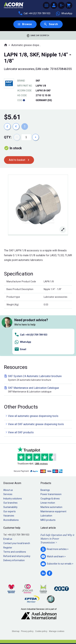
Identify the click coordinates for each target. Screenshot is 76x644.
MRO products (48, 520)
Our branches (10, 503)
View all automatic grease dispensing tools (33, 416)
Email (20, 349)
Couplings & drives (50, 499)
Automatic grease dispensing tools (27, 45)
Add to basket (17, 160)
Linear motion (48, 503)
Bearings (45, 490)
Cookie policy (41, 631)
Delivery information (14, 560)
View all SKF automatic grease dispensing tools (36, 424)
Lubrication (46, 516)
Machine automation (51, 507)
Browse (27, 24)
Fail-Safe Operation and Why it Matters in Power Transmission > (57, 539)
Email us (8, 539)
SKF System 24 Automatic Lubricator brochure (39, 378)
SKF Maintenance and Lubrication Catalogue (39, 390)
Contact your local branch (17, 543)
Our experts (9, 511)
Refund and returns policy (17, 556)
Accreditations (11, 520)
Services (8, 494)
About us (8, 490)
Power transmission (51, 494)
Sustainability (10, 507)
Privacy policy (27, 631)
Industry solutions (13, 499)
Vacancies (9, 516)
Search (53, 24)
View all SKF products (21, 432)
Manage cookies (57, 631)
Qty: (8, 137)
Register (8, 548)
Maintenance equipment (53, 511)
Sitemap (16, 631)
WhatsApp (64, 14)
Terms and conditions (15, 552)
